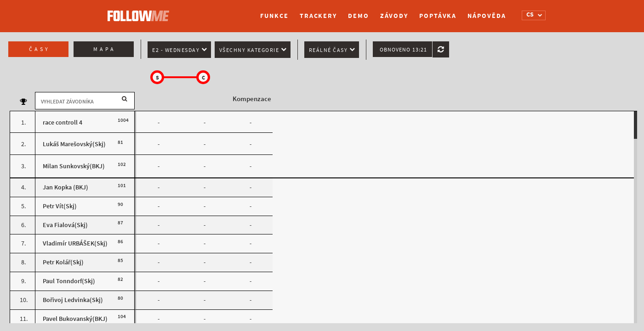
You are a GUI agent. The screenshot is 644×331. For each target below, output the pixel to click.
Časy (40, 49)
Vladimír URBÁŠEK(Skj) (75, 243)
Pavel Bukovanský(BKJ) (75, 319)
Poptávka (438, 16)
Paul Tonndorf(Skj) (69, 281)
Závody (394, 16)
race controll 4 (63, 123)
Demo (359, 16)
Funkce (274, 16)
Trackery (318, 16)
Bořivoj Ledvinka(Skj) (73, 300)
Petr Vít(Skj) (60, 206)
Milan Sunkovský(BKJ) (74, 166)
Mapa (105, 49)
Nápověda (487, 16)
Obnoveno (403, 50)
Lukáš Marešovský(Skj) (74, 144)
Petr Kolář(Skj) (63, 262)
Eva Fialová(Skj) (65, 225)
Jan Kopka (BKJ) (66, 187)
